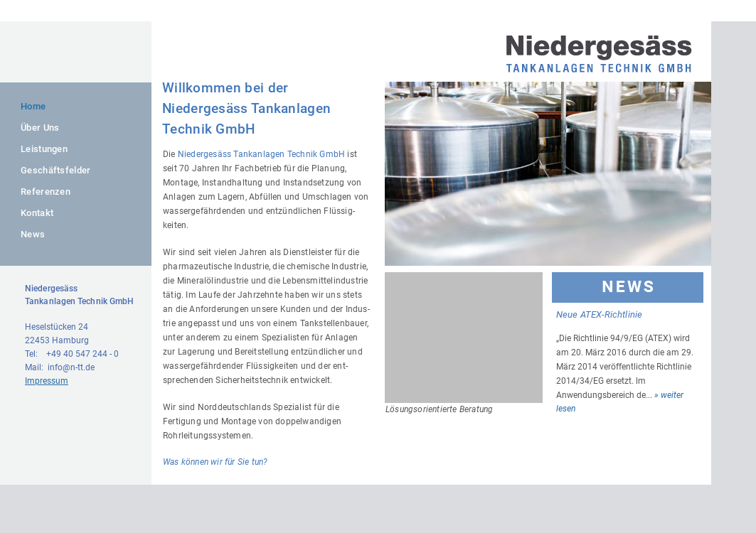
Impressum (47, 381)
